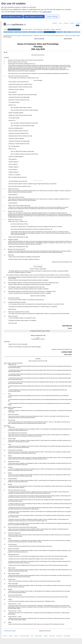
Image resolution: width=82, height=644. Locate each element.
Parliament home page (15, 36)
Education (58, 29)
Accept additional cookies (12, 17)
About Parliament (38, 29)
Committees (40, 32)
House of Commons (8, 32)
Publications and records (39, 36)
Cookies (60, 23)
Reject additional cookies (34, 17)
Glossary (11, 636)
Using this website (38, 636)
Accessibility (55, 23)
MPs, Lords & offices (27, 29)
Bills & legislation (32, 32)
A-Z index (5, 636)
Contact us (78, 23)
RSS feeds (72, 23)
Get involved (46, 29)
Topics (69, 32)
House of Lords (18, 32)
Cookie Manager (67, 636)
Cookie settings (52, 17)
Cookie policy (59, 636)
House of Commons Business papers (55, 36)
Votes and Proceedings (70, 36)
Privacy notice (52, 636)
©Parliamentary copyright (10, 631)
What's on (25, 32)
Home (5, 29)
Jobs (32, 636)
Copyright (45, 636)
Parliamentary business (14, 29)
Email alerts (66, 23)
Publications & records (50, 32)
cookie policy (47, 12)
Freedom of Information (25, 636)
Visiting (53, 29)
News (65, 32)
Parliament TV (59, 32)
